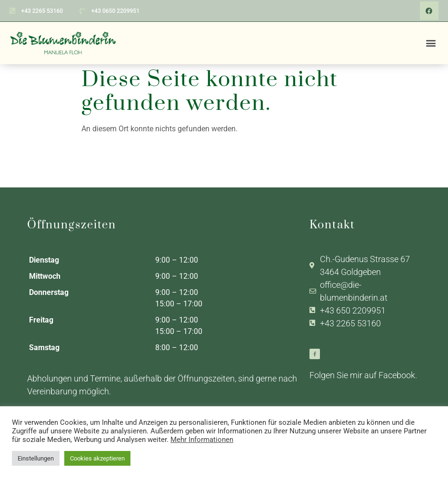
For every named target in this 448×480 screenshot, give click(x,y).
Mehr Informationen (202, 440)
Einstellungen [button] (36, 458)
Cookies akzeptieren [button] (97, 458)
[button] (431, 43)
